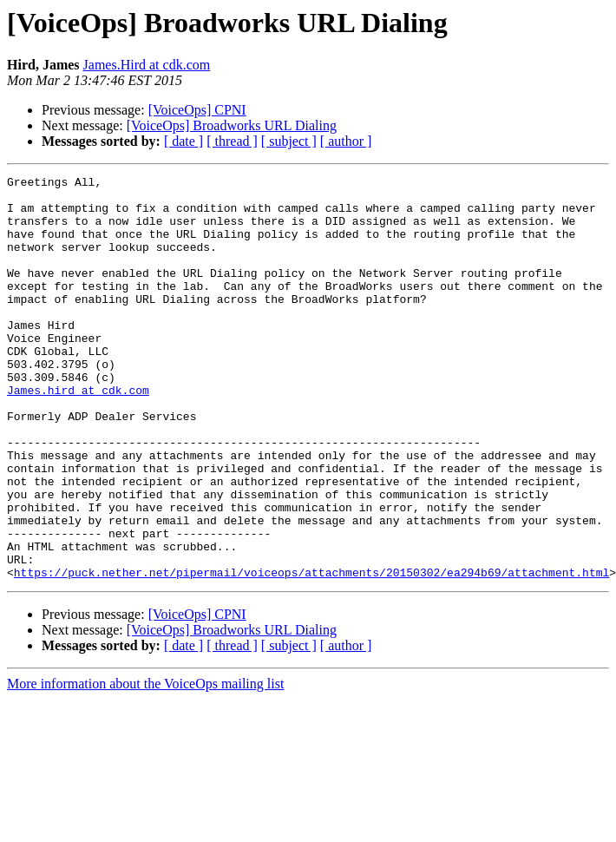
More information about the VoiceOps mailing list (145, 764)
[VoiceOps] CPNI (197, 110)
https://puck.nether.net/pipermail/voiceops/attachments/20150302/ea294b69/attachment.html (311, 653)
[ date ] (183, 141)
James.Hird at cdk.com (147, 65)
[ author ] (346, 141)
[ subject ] (289, 141)
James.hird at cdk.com (78, 434)
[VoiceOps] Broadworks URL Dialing (232, 125)
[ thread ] (232, 141)
